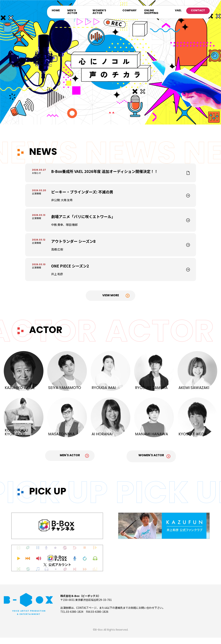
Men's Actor (68, 463)
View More (111, 303)
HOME (56, 11)
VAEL (178, 11)
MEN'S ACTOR (72, 12)
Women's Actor (153, 463)
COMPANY (129, 11)
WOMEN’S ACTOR (99, 12)
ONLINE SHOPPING (151, 12)
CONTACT (198, 11)
